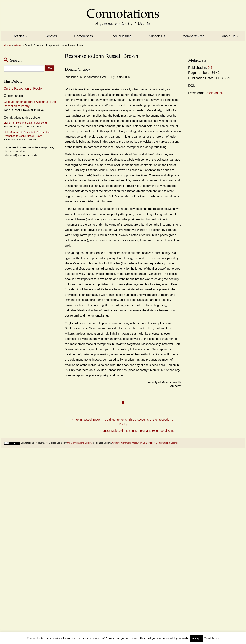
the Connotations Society (80, 443)
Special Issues (121, 36)
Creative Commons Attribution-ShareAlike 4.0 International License (145, 443)
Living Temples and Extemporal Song (25, 123)
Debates (51, 36)
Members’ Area (193, 36)
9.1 (210, 68)
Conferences (84, 36)
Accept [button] (196, 638)
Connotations (123, 11)
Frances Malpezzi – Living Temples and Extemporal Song (139, 431)
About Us (230, 36)
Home (7, 45)
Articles (20, 36)
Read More (211, 638)
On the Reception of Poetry (23, 88)
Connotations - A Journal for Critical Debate (42, 443)
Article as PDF (215, 93)
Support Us (157, 36)
